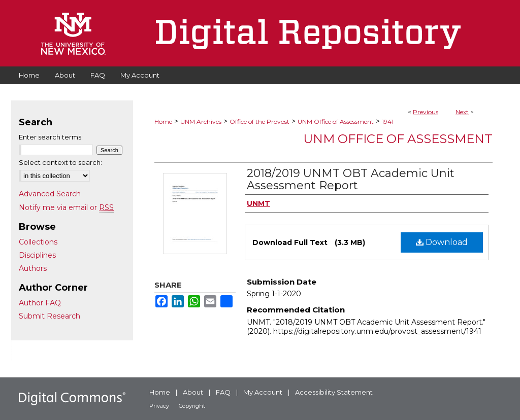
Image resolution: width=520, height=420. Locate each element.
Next (462, 112)
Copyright (192, 406)
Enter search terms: (51, 137)
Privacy (159, 406)
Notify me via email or (66, 207)
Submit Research (50, 316)
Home (163, 121)
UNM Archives (201, 121)
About (193, 392)
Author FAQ (40, 303)
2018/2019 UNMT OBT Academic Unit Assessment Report (351, 179)
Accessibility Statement (334, 392)
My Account (263, 392)
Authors (33, 268)
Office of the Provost (259, 121)
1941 (388, 121)
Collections (38, 242)
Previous (426, 112)
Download (442, 242)
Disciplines (37, 255)
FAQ (223, 392)
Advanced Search (50, 194)
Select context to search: (60, 162)
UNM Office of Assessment (336, 121)
